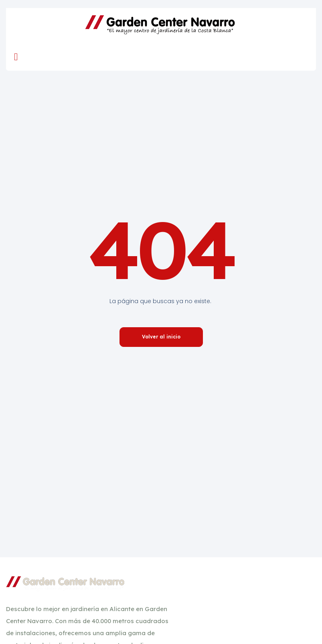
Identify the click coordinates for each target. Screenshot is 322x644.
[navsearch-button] (298, 57)
